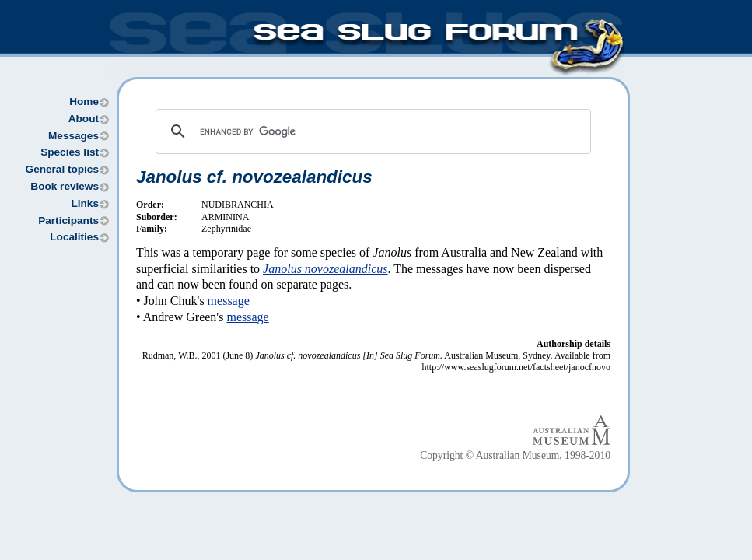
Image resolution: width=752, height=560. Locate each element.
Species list (70, 152)
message (229, 301)
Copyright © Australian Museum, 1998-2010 (515, 455)
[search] (371, 131)
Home (84, 101)
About (84, 119)
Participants (68, 220)
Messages (73, 136)
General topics (62, 169)
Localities (74, 237)
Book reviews (65, 186)
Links (85, 203)
